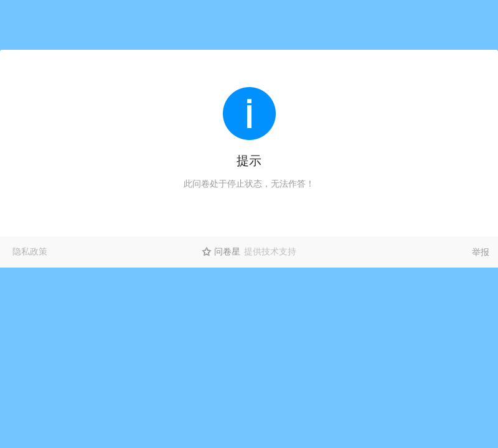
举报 (481, 252)
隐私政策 (30, 251)
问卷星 (227, 251)
